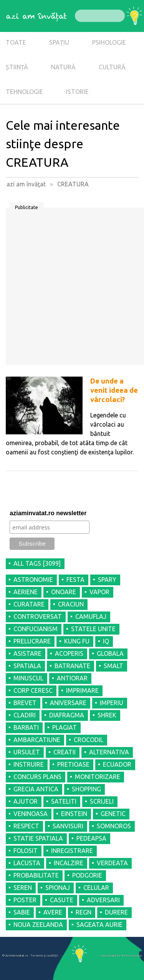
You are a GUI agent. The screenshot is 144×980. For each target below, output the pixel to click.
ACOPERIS (69, 653)
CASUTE (62, 900)
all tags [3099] (37, 563)
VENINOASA (31, 814)
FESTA (75, 580)
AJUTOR (26, 801)
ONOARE (64, 592)
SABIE (22, 912)
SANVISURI (68, 826)
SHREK (107, 715)
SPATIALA (27, 666)
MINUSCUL (28, 678)
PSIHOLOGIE (109, 42)
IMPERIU (112, 703)
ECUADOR (117, 764)
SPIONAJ (58, 888)
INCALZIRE (69, 863)
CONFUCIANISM (36, 629)
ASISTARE (27, 653)
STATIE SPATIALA (38, 838)
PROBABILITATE (36, 875)
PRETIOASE (73, 764)
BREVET (25, 703)
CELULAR (96, 888)
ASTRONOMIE (33, 580)
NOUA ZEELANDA (38, 925)
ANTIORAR (72, 678)
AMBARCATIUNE (37, 740)
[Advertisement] (72, 289)
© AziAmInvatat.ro (15, 956)
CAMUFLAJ (91, 616)
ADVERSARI (103, 900)
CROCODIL (89, 740)
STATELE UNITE (93, 629)
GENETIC (113, 814)
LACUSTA (27, 863)
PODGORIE (87, 875)
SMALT (113, 666)
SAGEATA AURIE (99, 925)
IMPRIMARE (82, 690)
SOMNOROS (114, 826)
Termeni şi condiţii (44, 956)
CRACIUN (71, 604)
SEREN (23, 888)
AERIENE (26, 592)
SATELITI (64, 801)
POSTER (25, 900)
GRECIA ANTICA (36, 789)
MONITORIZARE (98, 777)
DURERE (116, 912)
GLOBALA (110, 653)
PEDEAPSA (91, 838)
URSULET (27, 752)
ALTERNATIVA (109, 752)
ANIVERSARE (68, 703)
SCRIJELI (102, 801)
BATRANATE (72, 666)
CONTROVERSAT (38, 616)
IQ (106, 641)
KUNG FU (77, 641)
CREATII (65, 752)
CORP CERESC (33, 690)
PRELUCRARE (32, 641)
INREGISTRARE (72, 851)
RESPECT (26, 826)
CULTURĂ (112, 67)
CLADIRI (25, 715)
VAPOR (99, 592)
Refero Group (132, 956)
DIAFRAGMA (67, 715)
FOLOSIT (26, 851)
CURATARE (29, 604)
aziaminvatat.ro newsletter (48, 513)
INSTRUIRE (29, 764)
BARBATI (26, 727)
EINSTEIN (74, 814)
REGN (84, 912)
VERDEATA (112, 863)
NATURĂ (63, 67)
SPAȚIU (59, 42)
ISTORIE (77, 92)
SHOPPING (86, 789)
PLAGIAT (65, 727)
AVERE (53, 912)
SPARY (107, 580)
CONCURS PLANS (37, 777)
